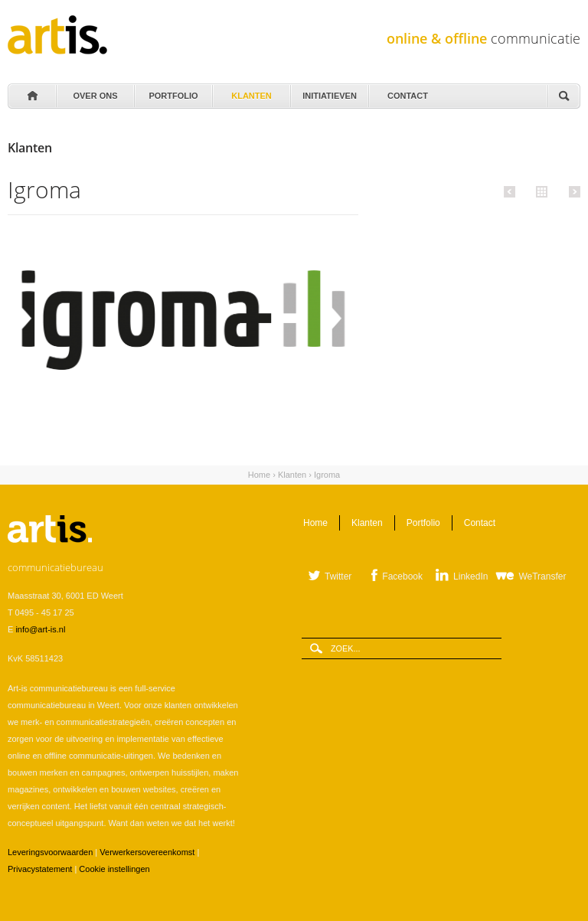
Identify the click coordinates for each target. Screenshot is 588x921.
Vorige (512, 191)
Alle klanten (540, 191)
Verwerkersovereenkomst (147, 852)
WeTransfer (542, 576)
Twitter (338, 576)
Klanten (250, 92)
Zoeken (563, 97)
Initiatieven (328, 92)
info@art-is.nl (40, 629)
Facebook (402, 576)
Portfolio (172, 92)
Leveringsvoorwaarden (50, 852)
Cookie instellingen (114, 869)
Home (31, 96)
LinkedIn (470, 576)
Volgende (572, 191)
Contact (407, 92)
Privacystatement (40, 869)
